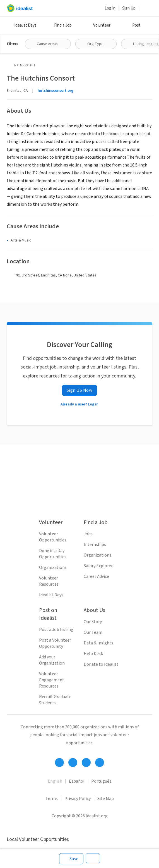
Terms (52, 799)
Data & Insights (98, 643)
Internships (95, 545)
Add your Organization (52, 660)
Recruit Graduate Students (55, 700)
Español (77, 781)
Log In (110, 8)
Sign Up (129, 8)
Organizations (53, 567)
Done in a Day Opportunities (53, 554)
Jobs (88, 534)
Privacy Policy (78, 799)
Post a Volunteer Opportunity (55, 643)
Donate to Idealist (101, 664)
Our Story (93, 622)
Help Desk (93, 654)
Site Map (106, 799)
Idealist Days (25, 25)
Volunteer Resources (49, 581)
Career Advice (96, 576)
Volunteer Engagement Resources (52, 680)
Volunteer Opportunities (53, 537)
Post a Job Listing (56, 630)
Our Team (93, 632)
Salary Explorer (98, 566)
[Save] (71, 859)
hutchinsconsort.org (56, 91)
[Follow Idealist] (59, 763)
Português (101, 781)
